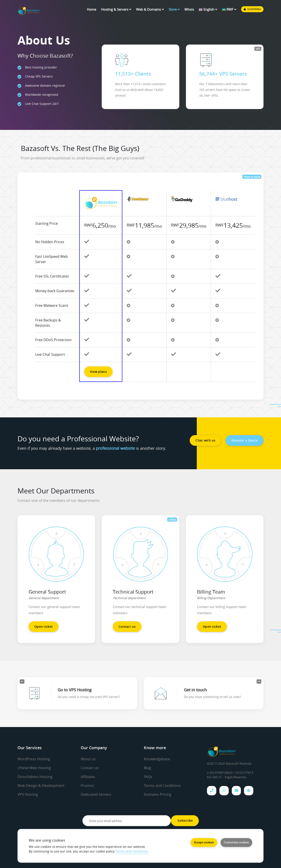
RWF (229, 9)
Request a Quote (245, 440)
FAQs (148, 776)
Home (92, 9)
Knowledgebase (157, 759)
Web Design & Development (41, 785)
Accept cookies (204, 842)
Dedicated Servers (96, 794)
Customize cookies (236, 842)
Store (174, 9)
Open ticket (44, 627)
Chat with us (205, 440)
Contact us (127, 627)
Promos (87, 785)
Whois (189, 9)
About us (88, 759)
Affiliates (88, 776)
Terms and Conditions (162, 785)
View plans (98, 372)
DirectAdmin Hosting (35, 776)
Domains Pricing (158, 794)
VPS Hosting (28, 794)
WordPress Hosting (34, 759)
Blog (147, 768)
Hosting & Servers (116, 9)
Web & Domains (150, 9)
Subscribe (185, 820)
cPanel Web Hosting (34, 768)
